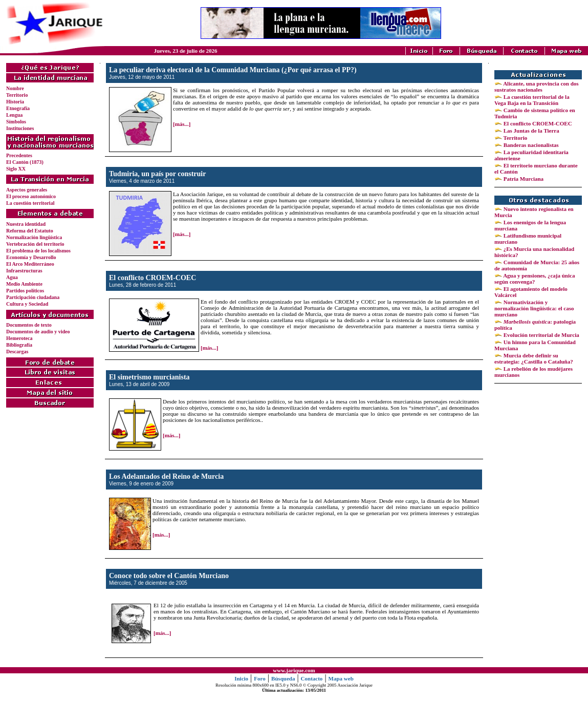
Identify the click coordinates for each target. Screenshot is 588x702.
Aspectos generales (27, 190)
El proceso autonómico (31, 196)
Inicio (241, 678)
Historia (15, 102)
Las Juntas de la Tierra (531, 131)
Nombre (15, 88)
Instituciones (20, 128)
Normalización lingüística (34, 237)
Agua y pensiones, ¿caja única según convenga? (535, 279)
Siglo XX (16, 169)
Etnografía (18, 108)
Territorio (17, 95)
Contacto (312, 678)
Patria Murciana (523, 179)
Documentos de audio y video (38, 332)
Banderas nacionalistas (530, 145)
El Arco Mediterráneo (30, 264)
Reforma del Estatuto (30, 231)
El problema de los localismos (38, 251)
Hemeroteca (19, 338)
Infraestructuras (24, 271)
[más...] (182, 124)
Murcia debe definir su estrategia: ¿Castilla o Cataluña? (534, 358)
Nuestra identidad (26, 224)
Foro (259, 678)
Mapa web (341, 678)
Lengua (14, 115)
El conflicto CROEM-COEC (537, 123)
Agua (12, 277)
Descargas (17, 352)
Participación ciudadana (33, 297)
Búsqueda (283, 678)
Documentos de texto (29, 325)
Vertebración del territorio (35, 244)
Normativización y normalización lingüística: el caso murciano (534, 308)
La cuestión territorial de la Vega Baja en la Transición (532, 100)
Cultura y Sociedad (27, 304)
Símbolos (16, 122)
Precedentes (19, 155)
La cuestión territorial (30, 203)
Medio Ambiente (24, 284)
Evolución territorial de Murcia (541, 335)
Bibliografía (19, 345)
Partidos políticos (25, 291)
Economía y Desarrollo (31, 257)
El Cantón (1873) (25, 162)
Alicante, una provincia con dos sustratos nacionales (537, 87)
